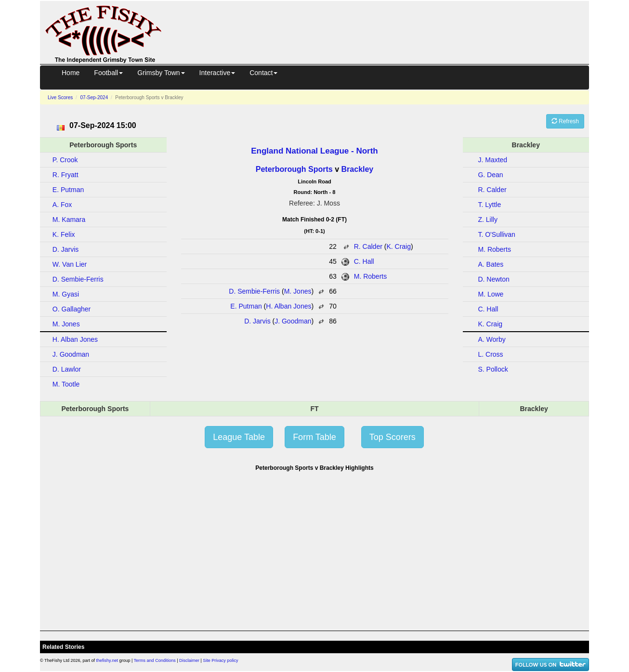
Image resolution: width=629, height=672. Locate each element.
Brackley (358, 169)
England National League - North (314, 151)
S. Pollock (493, 369)
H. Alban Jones (288, 306)
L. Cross (490, 354)
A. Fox (62, 205)
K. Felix (64, 234)
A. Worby (491, 339)
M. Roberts (370, 276)
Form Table (314, 437)
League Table (239, 437)
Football (108, 73)
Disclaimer (189, 660)
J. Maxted (492, 160)
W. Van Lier (70, 264)
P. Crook (65, 160)
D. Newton (493, 279)
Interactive (217, 73)
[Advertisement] (384, 31)
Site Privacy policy (220, 660)
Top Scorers (393, 437)
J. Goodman (293, 321)
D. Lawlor (67, 369)
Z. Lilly (487, 220)
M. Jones (298, 291)
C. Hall (364, 261)
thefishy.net (107, 660)
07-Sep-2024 (94, 97)
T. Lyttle (489, 205)
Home (71, 73)
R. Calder (368, 246)
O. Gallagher (72, 309)
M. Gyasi (66, 294)
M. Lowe (491, 294)
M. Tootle (66, 384)
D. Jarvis (257, 321)
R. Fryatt (66, 175)
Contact (263, 73)
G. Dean (490, 175)
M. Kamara (69, 220)
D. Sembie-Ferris (254, 291)
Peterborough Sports (294, 169)
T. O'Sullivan (496, 234)
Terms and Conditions (155, 660)
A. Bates (491, 264)
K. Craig (399, 246)
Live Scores (60, 97)
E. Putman (246, 306)
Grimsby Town (161, 73)
